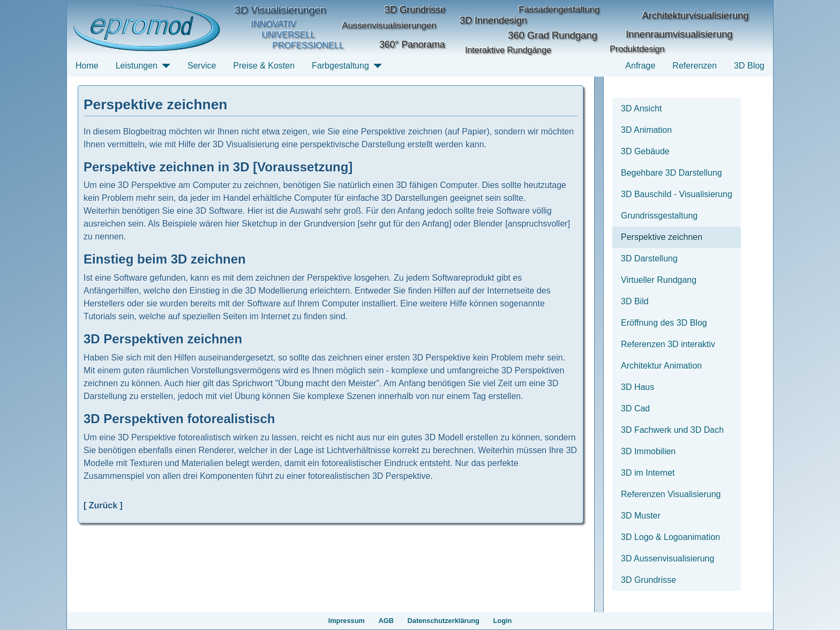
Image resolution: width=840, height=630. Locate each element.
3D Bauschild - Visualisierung (677, 194)
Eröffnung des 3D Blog (664, 323)
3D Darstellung (649, 258)
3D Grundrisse (648, 580)
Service (202, 66)
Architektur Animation (661, 366)
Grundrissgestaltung (659, 216)
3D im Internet (648, 473)
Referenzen (695, 66)
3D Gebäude (645, 151)
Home (87, 66)
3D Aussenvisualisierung (667, 558)
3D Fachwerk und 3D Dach (672, 430)
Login (503, 621)
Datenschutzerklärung (444, 621)
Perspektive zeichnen (662, 237)
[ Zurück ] (103, 505)
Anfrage (640, 66)
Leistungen (137, 66)
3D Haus (637, 387)
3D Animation (646, 130)
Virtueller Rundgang (659, 280)
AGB (386, 621)
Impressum (347, 621)
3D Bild (635, 301)
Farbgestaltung (340, 66)
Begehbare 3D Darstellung (672, 173)
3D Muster (641, 516)
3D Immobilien (648, 451)
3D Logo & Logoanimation (670, 537)
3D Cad (635, 408)
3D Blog (749, 66)
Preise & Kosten (264, 66)
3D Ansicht (641, 108)
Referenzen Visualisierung (671, 494)
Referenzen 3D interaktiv (668, 344)
